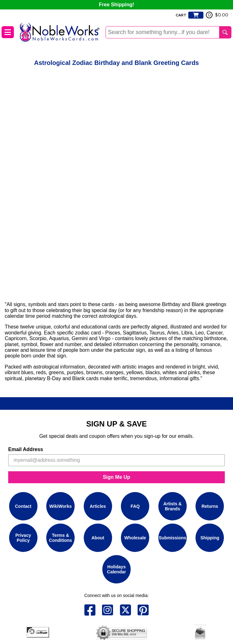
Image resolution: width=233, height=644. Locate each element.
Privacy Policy (23, 538)
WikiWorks (61, 506)
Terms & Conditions (61, 538)
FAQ (135, 506)
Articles (98, 506)
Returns (210, 506)
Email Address (26, 449)
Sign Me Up (116, 477)
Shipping (210, 538)
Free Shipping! (116, 5)
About (98, 538)
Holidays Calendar (116, 569)
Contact (23, 506)
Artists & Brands (173, 506)
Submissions (172, 538)
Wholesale (135, 538)
